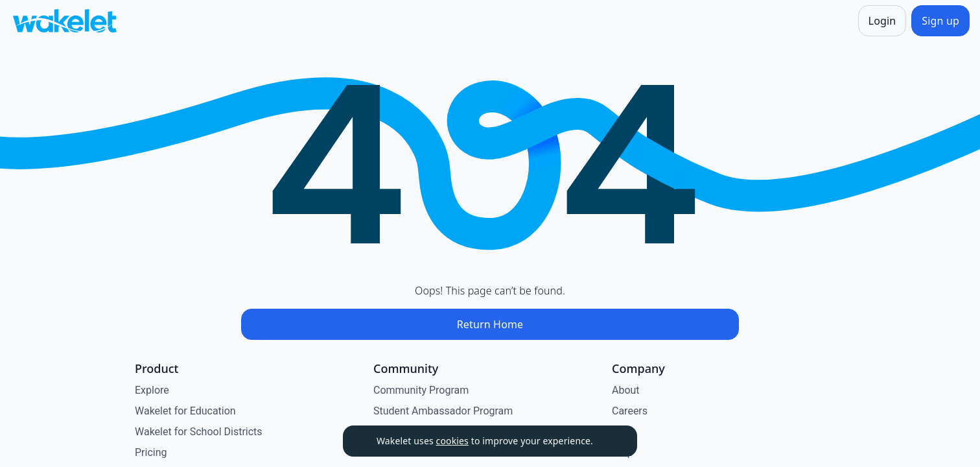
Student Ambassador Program (443, 411)
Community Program (421, 390)
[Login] (882, 21)
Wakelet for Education (185, 411)
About (626, 390)
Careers (630, 411)
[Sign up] (940, 21)
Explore (152, 390)
